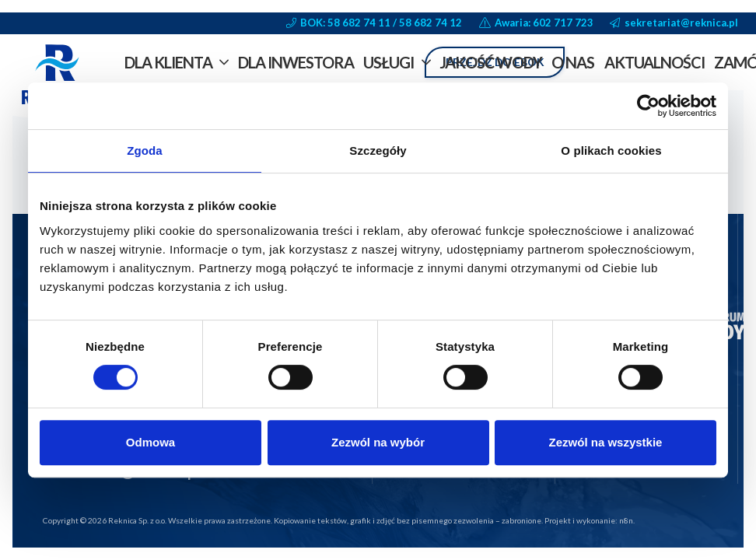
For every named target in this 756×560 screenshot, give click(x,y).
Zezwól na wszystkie (606, 442)
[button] (220, 62)
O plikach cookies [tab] (611, 150)
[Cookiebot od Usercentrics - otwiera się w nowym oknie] (648, 106)
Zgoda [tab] (145, 150)
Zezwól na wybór (378, 442)
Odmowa (150, 442)
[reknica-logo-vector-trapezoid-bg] (58, 78)
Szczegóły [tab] (378, 150)
